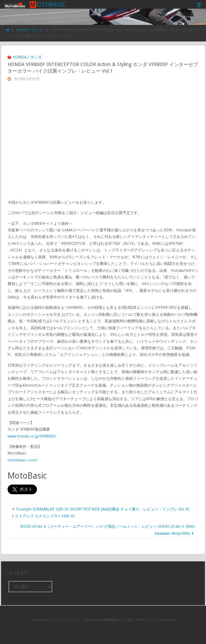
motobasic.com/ (22, 460)
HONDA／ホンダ (29, 30)
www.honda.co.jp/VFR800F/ (32, 436)
